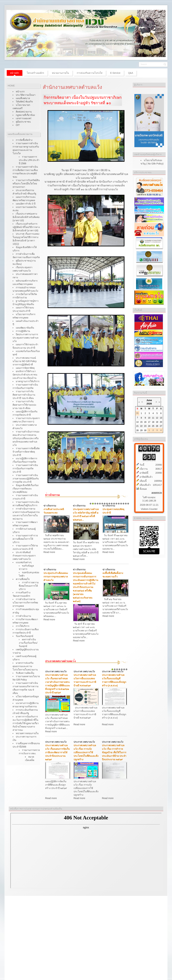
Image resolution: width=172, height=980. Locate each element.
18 (153, 422)
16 (126, 504)
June (149, 400)
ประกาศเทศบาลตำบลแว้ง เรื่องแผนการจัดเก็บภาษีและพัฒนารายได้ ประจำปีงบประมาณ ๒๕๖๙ (57, 752)
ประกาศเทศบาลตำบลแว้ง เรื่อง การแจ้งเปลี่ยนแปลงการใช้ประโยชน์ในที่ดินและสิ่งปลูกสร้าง (86, 752)
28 (137, 430)
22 (141, 426)
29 (141, 430)
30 (145, 430)
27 (161, 426)
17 (128, 504)
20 (161, 422)
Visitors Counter (149, 509)
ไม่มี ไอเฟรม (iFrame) (86, 851)
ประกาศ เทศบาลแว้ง (56, 671)
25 (153, 426)
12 (116, 504)
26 (157, 426)
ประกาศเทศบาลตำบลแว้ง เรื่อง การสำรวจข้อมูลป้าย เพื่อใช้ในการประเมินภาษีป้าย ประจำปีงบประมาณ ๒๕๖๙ (114, 752)
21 (137, 426)
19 (157, 422)
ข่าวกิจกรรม (50, 506)
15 (123, 504)
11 (114, 504)
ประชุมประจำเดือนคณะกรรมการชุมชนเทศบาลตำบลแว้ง (56, 577)
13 (119, 504)
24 (149, 426)
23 (145, 426)
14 (121, 504)
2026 (149, 404)
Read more (49, 552)
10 (112, 504)
